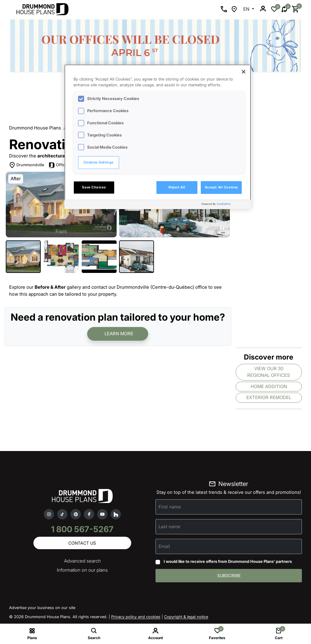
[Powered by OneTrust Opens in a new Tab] (225, 205)
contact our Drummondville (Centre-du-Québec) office (149, 287)
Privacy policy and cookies (136, 617)
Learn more (119, 334)
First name (170, 507)
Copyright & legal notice (186, 617)
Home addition (269, 386)
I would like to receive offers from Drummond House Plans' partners (228, 561)
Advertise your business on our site (42, 608)
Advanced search (82, 561)
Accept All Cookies (221, 187)
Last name (169, 527)
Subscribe (229, 575)
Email (164, 546)
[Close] (244, 72)
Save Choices (94, 187)
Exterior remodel (269, 397)
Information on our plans (82, 570)
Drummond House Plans (35, 128)
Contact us (82, 543)
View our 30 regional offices (269, 372)
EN (247, 9)
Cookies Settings (99, 162)
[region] (158, 137)
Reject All (177, 187)
